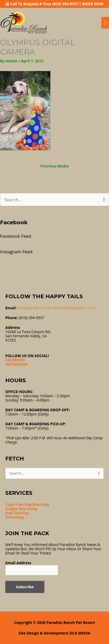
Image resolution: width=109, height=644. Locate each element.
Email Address (18, 563)
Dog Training (17, 513)
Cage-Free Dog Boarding (27, 504)
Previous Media (54, 166)
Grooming (14, 517)
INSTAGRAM (16, 364)
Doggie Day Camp (21, 509)
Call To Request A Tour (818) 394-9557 (44, 4)
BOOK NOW (93, 4)
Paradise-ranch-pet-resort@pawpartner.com (56, 308)
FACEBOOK (15, 360)
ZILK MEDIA (80, 633)
